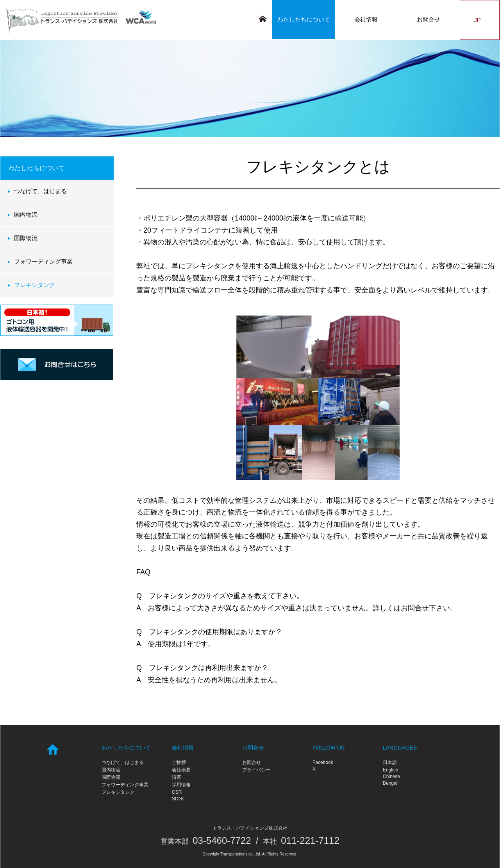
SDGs (178, 799)
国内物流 (26, 214)
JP (479, 20)
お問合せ (429, 19)
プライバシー (256, 770)
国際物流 (26, 238)
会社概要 (181, 770)
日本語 (390, 762)
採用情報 (181, 785)
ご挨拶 (179, 762)
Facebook (323, 762)
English (390, 770)
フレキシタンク (35, 285)
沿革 (177, 777)
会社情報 (366, 19)
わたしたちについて (304, 19)
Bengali (391, 783)
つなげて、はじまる (40, 191)
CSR (177, 792)
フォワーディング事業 (43, 261)
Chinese (391, 777)
